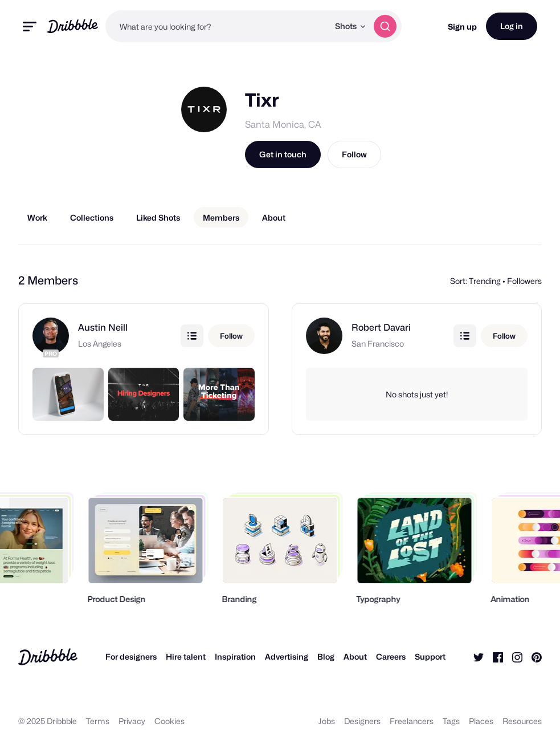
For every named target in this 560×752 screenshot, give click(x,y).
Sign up (462, 27)
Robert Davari (381, 328)
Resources (522, 721)
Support (430, 657)
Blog (326, 657)
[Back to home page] (73, 26)
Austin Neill (103, 328)
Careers (391, 657)
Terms (98, 721)
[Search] (385, 26)
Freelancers (412, 721)
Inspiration (235, 657)
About (355, 657)
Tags (451, 721)
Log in (512, 26)
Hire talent (186, 657)
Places (481, 721)
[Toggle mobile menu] (30, 27)
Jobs (327, 721)
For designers (131, 657)
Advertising (287, 657)
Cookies (169, 721)
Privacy (132, 721)
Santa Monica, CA (283, 125)
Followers (524, 281)
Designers (362, 721)
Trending (485, 281)
